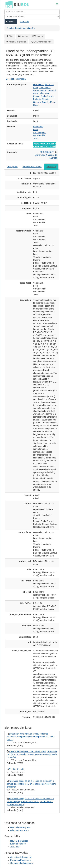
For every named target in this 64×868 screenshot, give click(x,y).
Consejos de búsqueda (21, 857)
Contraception (40, 132)
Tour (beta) (15, 847)
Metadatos (51, 167)
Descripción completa (16, 79)
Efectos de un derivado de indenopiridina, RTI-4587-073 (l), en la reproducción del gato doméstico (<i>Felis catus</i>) (32, 754)
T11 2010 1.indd (17, 769)
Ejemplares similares (32, 167)
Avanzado (24, 22)
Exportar (39, 36)
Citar (11, 36)
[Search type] (32, 17)
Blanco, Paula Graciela (44, 96)
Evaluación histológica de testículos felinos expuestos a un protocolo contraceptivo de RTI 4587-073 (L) (31, 737)
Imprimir (24, 36)
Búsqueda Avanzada (20, 830)
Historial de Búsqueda (20, 827)
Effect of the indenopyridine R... (21, 28)
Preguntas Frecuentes (20, 860)
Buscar (11, 22)
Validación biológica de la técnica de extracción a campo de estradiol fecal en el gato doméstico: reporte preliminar (32, 784)
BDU (8, 5)
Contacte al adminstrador (22, 863)
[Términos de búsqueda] (32, 12)
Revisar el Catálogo (19, 841)
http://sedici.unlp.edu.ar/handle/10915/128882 (45, 145)
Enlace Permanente (42, 42)
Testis (36, 138)
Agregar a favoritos (18, 42)
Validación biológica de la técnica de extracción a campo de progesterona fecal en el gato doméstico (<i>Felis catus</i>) (30, 802)
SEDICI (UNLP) (47, 152)
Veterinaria (38, 127)
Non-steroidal (39, 135)
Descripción (12, 167)
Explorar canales (18, 844)
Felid (35, 130)
